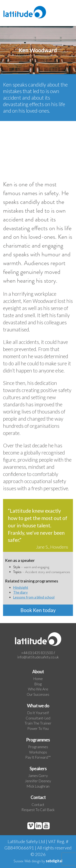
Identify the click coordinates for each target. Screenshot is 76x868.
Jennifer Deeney (38, 781)
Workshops (38, 752)
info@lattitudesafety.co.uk (38, 657)
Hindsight (21, 587)
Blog (38, 684)
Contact (38, 805)
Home (38, 679)
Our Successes (38, 694)
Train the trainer (38, 723)
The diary (20, 592)
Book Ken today (38, 610)
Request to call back (38, 810)
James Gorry (38, 776)
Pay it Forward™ (38, 757)
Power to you (38, 728)
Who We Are (38, 689)
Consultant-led (38, 718)
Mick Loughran (38, 786)
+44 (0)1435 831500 (37, 653)
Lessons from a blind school (34, 597)
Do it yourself (38, 713)
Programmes (38, 747)
